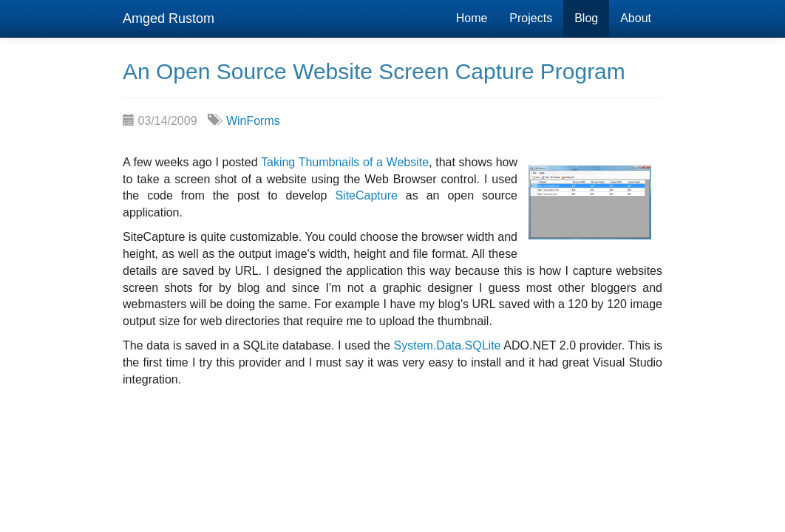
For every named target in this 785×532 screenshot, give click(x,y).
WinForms (253, 121)
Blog (586, 18)
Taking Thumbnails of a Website (345, 162)
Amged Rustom (169, 18)
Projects (531, 18)
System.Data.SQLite (448, 345)
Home (472, 18)
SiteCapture (366, 195)
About (636, 18)
